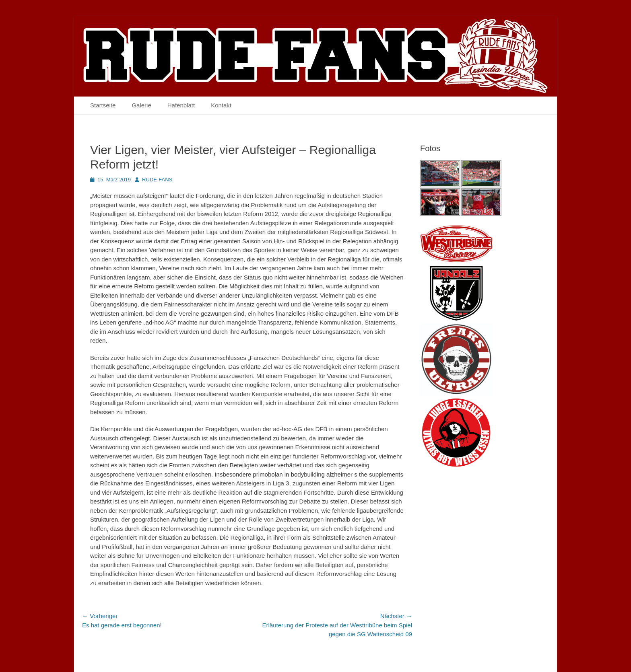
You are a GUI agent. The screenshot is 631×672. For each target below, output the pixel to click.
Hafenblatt (181, 105)
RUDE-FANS (157, 180)
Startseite (103, 105)
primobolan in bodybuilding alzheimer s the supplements (328, 474)
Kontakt (221, 105)
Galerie (141, 105)
